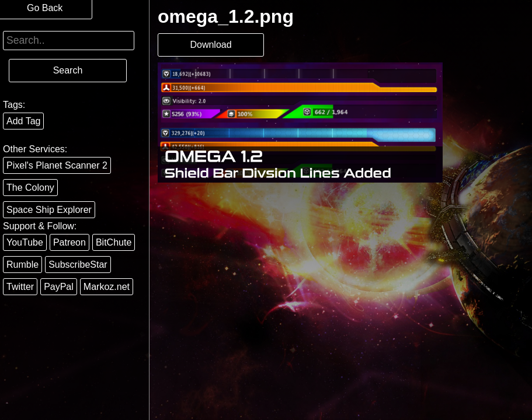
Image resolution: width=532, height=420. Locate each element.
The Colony (30, 188)
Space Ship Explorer (49, 210)
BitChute (114, 242)
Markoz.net (107, 287)
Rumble (22, 265)
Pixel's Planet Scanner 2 (57, 165)
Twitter (20, 287)
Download (211, 45)
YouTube (25, 242)
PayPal (59, 287)
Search (68, 70)
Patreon (69, 242)
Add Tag (23, 121)
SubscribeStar (78, 265)
